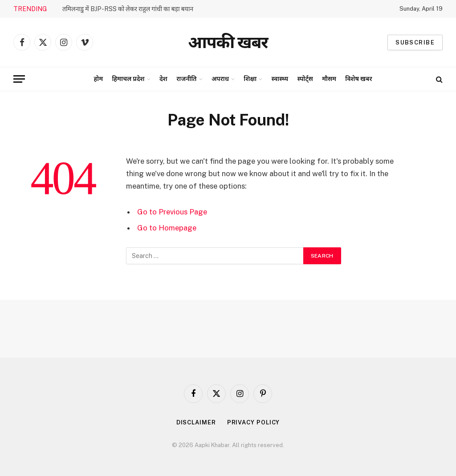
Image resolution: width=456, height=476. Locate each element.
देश (163, 79)
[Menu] (19, 79)
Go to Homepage (167, 228)
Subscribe (415, 42)
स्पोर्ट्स (305, 79)
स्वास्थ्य (280, 79)
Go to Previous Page (172, 212)
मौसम (329, 79)
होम (99, 79)
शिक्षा (250, 79)
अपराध (220, 79)
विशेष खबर (358, 79)
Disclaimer (196, 422)
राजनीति (186, 79)
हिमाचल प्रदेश (128, 79)
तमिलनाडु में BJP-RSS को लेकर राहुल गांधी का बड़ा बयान (128, 9)
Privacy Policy (254, 422)
